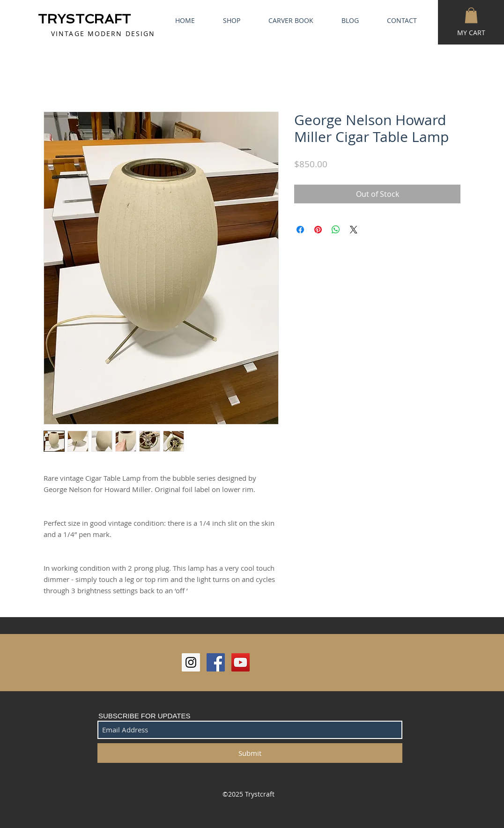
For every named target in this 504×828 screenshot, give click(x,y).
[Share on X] (354, 230)
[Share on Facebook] (300, 230)
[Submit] (250, 753)
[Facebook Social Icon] (216, 662)
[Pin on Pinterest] (318, 230)
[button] (471, 15)
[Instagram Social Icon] (191, 662)
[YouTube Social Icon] (241, 662)
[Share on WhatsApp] (336, 230)
